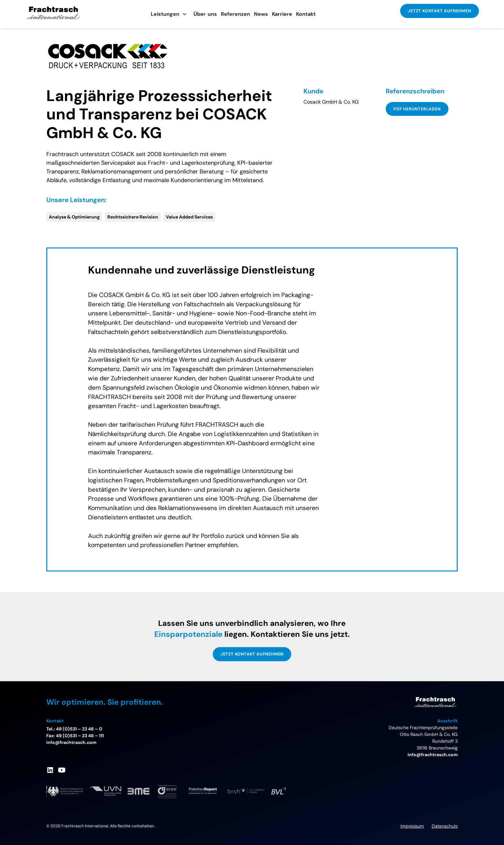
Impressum (412, 826)
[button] (169, 14)
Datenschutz (445, 826)
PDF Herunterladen (417, 109)
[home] (65, 14)
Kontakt (306, 14)
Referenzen (235, 14)
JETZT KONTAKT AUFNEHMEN (439, 11)
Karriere (282, 14)
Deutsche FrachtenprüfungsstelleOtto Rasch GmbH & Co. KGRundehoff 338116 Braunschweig (423, 738)
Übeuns (205, 14)
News (261, 14)
